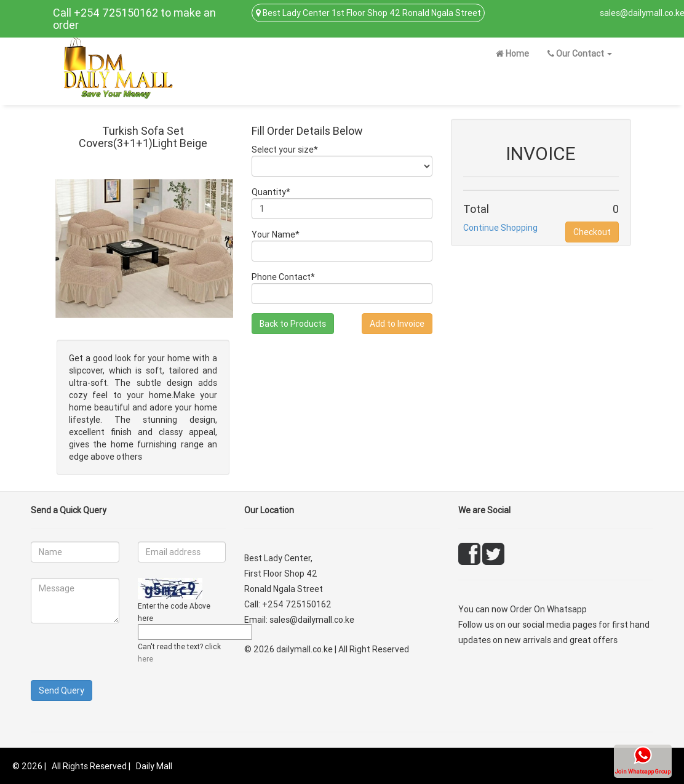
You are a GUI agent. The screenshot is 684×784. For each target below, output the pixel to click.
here (145, 659)
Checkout (592, 232)
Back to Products (293, 324)
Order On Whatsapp (548, 609)
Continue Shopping (500, 228)
